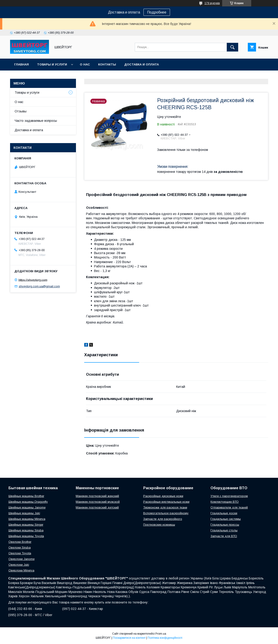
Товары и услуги (52, 64)
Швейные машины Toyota (26, 536)
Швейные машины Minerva (27, 519)
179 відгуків (212, 3)
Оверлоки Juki (19, 565)
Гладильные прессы (225, 525)
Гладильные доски (224, 513)
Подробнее (157, 12)
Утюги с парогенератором (229, 496)
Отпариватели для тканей (229, 507)
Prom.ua (161, 634)
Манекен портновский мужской (98, 502)
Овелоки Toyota (20, 553)
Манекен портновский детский (97, 507)
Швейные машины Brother (26, 496)
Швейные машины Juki (24, 513)
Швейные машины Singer (26, 525)
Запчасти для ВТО (224, 536)
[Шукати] (232, 47)
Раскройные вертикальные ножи (166, 502)
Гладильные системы (226, 519)
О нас (85, 64)
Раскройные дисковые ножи (163, 496)
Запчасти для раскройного (163, 519)
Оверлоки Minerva (21, 570)
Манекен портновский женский (97, 496)
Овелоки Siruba (20, 548)
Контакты (107, 64)
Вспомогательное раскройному (166, 513)
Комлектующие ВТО (225, 502)
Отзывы (21, 111)
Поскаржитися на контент (129, 638)
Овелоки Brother (20, 542)
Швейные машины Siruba (26, 530)
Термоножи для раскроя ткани (165, 507)
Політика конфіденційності (165, 638)
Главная (22, 64)
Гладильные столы (224, 530)
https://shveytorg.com (33, 280)
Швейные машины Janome (27, 507)
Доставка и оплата (142, 64)
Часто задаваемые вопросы (36, 121)
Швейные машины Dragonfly (28, 502)
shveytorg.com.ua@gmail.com (39, 286)
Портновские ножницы (159, 525)
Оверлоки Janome (22, 559)
